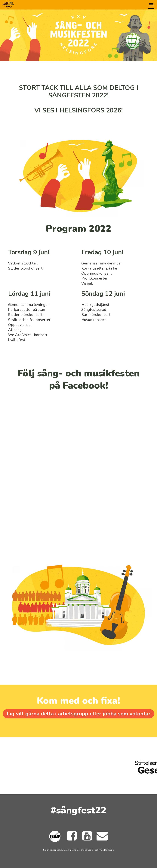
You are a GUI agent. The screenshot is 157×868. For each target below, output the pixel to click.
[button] (151, 5)
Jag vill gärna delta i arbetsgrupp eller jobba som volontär (78, 714)
